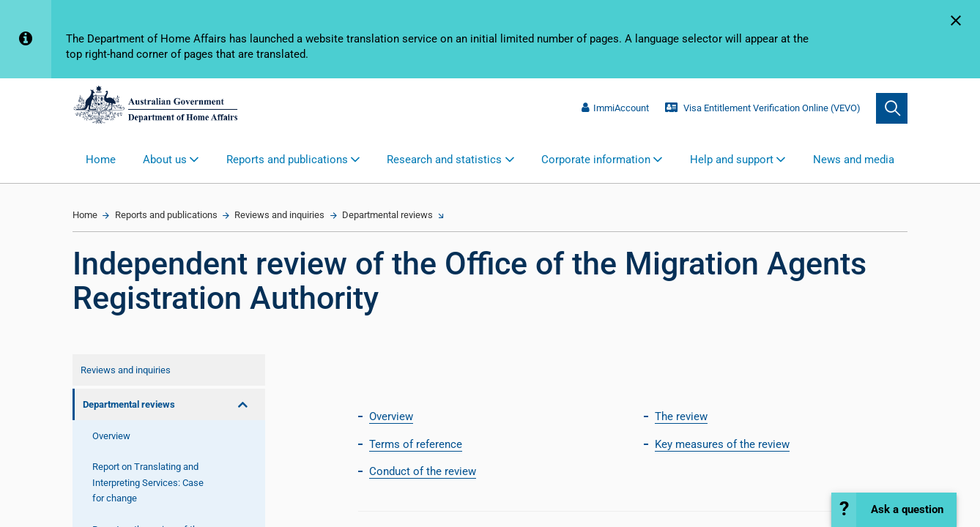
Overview (111, 436)
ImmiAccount (615, 108)
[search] (892, 109)
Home (101, 160)
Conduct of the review (423, 471)
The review (681, 416)
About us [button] (165, 160)
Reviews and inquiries (279, 215)
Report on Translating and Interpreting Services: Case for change (148, 482)
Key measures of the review (722, 444)
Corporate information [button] (596, 160)
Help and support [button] (732, 160)
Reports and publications (166, 215)
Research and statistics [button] (444, 160)
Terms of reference (416, 444)
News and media (854, 160)
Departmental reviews (387, 215)
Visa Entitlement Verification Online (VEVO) (763, 108)
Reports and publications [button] (287, 160)
